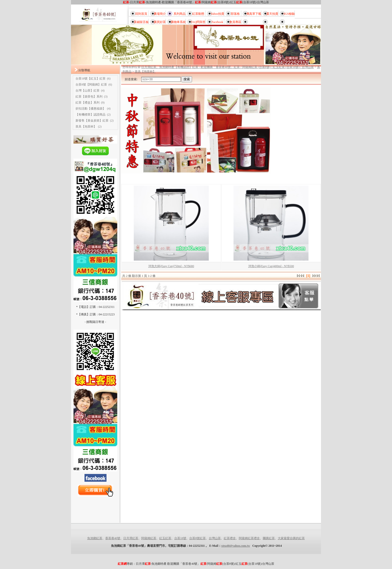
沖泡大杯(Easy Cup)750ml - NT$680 (171, 266)
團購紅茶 (269, 538)
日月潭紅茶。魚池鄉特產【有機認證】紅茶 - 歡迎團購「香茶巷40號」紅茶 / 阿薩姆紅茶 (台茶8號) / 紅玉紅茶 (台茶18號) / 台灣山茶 (227, 67)
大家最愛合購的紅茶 (291, 538)
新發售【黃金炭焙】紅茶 (92, 121)
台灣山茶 (215, 538)
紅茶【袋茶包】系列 (89, 97)
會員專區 (235, 22)
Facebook (217, 22)
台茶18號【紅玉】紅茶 (90, 79)
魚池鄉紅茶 (95, 538)
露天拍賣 (272, 14)
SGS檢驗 (289, 14)
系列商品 (179, 14)
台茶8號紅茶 (197, 538)
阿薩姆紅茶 (149, 538)
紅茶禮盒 (230, 538)
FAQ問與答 (198, 22)
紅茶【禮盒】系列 (87, 103)
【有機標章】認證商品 (90, 115)
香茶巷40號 (113, 538)
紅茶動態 (198, 14)
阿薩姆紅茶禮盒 (249, 538)
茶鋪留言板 (141, 22)
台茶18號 (180, 538)
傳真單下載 (254, 14)
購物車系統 (178, 22)
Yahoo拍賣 (217, 14)
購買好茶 (160, 22)
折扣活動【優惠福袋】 (90, 109)
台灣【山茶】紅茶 (87, 91)
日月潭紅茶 (131, 538)
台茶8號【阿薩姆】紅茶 (91, 85)
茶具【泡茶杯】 (86, 127)
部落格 (235, 14)
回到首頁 (141, 14)
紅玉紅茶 (165, 538)
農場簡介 (160, 14)
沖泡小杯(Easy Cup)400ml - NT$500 (271, 266)
